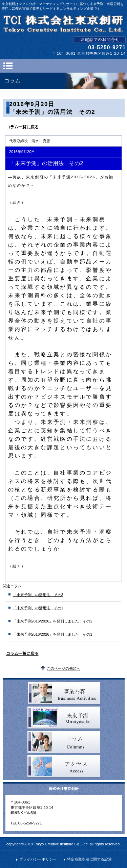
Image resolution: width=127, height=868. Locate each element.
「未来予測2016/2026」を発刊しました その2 (53, 621)
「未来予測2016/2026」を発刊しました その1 (53, 634)
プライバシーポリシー (38, 859)
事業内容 (64, 693)
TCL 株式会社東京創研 (64, 24)
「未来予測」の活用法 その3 (38, 595)
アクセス (64, 766)
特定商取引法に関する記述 (89, 859)
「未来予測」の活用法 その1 (38, 608)
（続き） (17, 202)
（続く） (17, 566)
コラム (64, 742)
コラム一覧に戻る (22, 127)
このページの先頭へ (63, 668)
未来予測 (64, 718)
